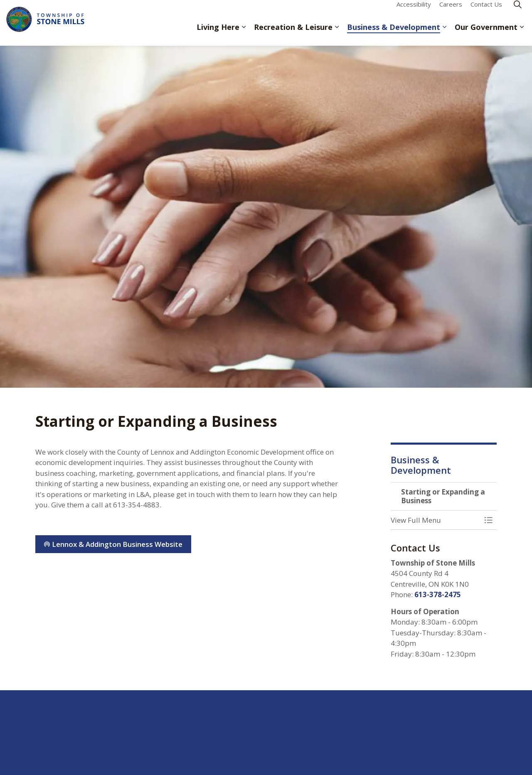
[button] (435, 520)
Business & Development (394, 34)
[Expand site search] (517, 11)
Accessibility (414, 11)
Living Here (218, 34)
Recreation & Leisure (293, 34)
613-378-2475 (438, 594)
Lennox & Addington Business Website (113, 544)
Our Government (486, 34)
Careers (451, 11)
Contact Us (486, 11)
